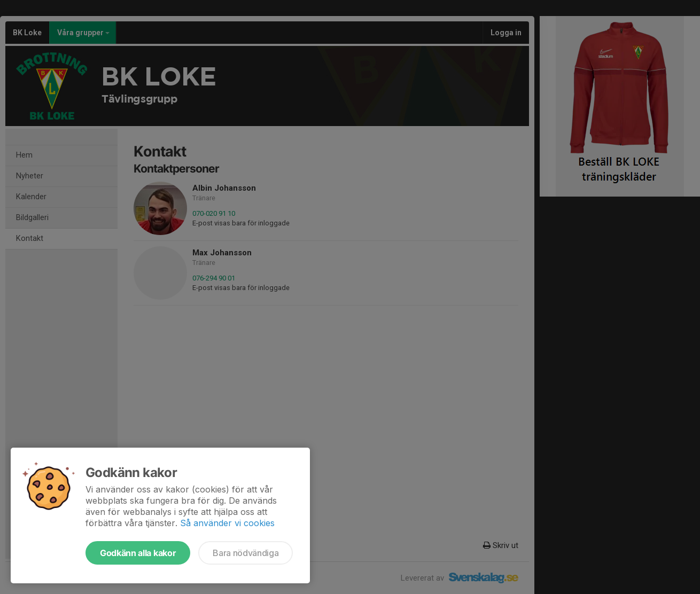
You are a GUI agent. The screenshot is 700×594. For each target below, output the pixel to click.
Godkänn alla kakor (138, 553)
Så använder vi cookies (227, 523)
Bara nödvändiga (246, 553)
